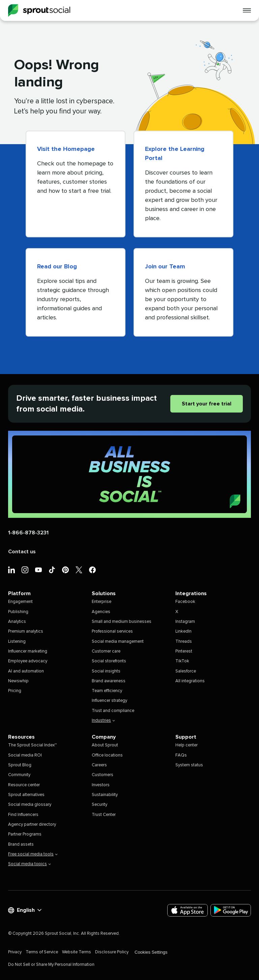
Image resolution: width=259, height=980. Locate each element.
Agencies (101, 612)
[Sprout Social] (39, 10)
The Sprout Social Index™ (32, 745)
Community (19, 775)
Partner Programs (25, 834)
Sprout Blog (20, 765)
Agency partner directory (32, 825)
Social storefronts (109, 661)
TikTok (182, 661)
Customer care (106, 651)
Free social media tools (33, 854)
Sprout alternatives (26, 795)
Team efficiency (107, 691)
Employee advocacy (28, 661)
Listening (17, 642)
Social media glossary (30, 805)
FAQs (181, 755)
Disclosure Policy (112, 952)
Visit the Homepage (66, 149)
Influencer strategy (109, 701)
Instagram (185, 622)
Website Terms (77, 952)
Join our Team (165, 267)
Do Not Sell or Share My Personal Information (51, 965)
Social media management (118, 642)
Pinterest (184, 651)
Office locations (107, 755)
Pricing (15, 691)
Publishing (18, 612)
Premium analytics (26, 631)
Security (99, 805)
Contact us (22, 552)
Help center (186, 745)
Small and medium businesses (122, 622)
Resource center (24, 785)
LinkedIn (183, 631)
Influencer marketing (28, 651)
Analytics (17, 622)
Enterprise (102, 602)
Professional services (112, 631)
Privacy (15, 952)
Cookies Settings (151, 952)
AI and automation (26, 671)
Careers (99, 765)
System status (189, 765)
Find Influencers (23, 815)
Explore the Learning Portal (175, 154)
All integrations (190, 681)
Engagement (20, 602)
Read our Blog (57, 267)
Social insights (106, 671)
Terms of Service (42, 952)
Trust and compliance (113, 711)
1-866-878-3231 (28, 533)
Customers (103, 775)
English (25, 910)
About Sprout (105, 745)
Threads (184, 642)
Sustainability (105, 795)
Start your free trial (207, 404)
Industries (103, 721)
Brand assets (21, 844)
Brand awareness (109, 681)
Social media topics (30, 864)
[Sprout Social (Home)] (129, 474)
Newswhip (18, 681)
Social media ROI (25, 755)
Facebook (185, 602)
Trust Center (104, 815)
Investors (101, 785)
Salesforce (186, 671)
